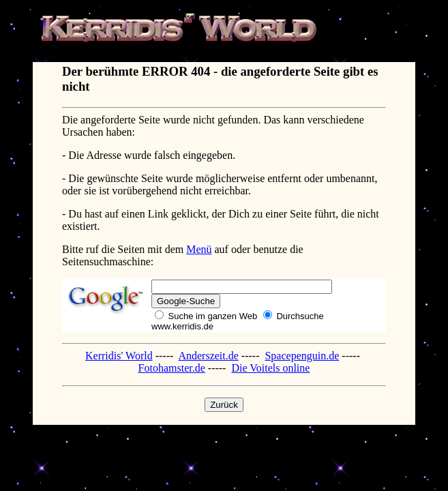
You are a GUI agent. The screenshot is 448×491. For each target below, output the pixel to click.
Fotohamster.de (172, 368)
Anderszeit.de (208, 356)
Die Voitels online (270, 368)
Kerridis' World (119, 356)
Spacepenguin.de (302, 356)
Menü (199, 249)
